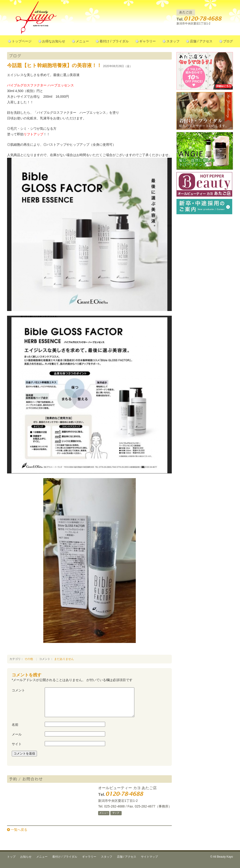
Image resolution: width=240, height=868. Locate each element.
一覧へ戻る (19, 835)
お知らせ (26, 862)
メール (17, 740)
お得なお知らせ (54, 41)
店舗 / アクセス (201, 41)
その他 (29, 659)
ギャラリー (148, 41)
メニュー (82, 41)
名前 (15, 730)
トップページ (22, 41)
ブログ (228, 41)
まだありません (64, 659)
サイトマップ (149, 862)
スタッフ (173, 41)
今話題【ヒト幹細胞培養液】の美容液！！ (54, 65)
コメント (18, 690)
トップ (11, 862)
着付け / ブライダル (114, 41)
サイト (17, 750)
